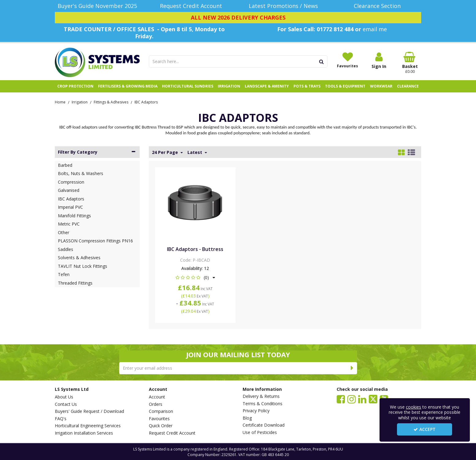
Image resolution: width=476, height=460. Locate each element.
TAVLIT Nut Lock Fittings (83, 266)
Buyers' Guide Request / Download (89, 411)
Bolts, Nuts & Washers (81, 173)
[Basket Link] (410, 63)
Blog (247, 418)
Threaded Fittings (75, 283)
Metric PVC (69, 224)
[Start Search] (322, 62)
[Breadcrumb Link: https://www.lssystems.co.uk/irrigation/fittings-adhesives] (111, 102)
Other (64, 232)
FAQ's (61, 419)
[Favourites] (348, 60)
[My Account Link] (379, 60)
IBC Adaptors (71, 199)
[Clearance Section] (379, 6)
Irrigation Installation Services (84, 433)
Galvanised (69, 190)
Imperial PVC (70, 207)
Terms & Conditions (263, 404)
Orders (156, 404)
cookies (414, 407)
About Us (64, 397)
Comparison (161, 411)
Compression (71, 182)
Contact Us (66, 404)
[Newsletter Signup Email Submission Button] (352, 368)
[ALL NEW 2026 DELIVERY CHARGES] (238, 18)
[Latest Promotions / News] (285, 6)
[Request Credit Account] (191, 6)
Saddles (66, 249)
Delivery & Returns (261, 396)
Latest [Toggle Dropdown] (195, 152)
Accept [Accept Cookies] (425, 429)
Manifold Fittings (74, 216)
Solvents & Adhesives (79, 258)
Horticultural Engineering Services (88, 426)
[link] (341, 399)
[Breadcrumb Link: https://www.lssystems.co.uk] (60, 102)
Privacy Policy (256, 411)
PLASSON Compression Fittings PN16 (95, 241)
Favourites (159, 419)
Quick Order (161, 426)
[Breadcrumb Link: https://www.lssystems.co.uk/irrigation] (80, 102)
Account (157, 397)
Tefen (64, 274)
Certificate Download (264, 425)
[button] (195, 277)
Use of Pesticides (260, 432)
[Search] (232, 62)
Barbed (65, 165)
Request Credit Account (172, 433)
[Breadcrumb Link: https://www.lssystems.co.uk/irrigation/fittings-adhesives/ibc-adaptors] (146, 102)
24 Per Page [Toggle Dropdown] (166, 152)
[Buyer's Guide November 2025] (97, 6)
